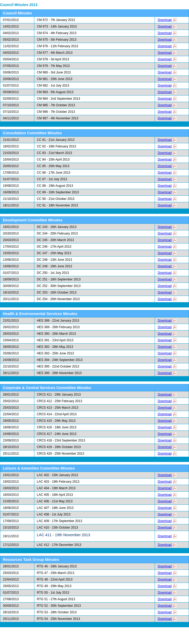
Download (164, 20)
